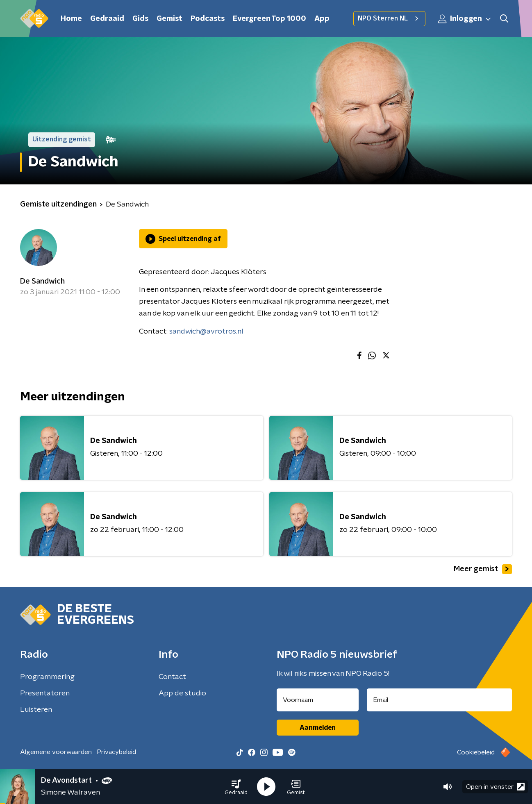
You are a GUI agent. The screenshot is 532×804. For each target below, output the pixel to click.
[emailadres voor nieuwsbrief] (440, 700)
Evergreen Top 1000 (269, 19)
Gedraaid (107, 19)
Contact (172, 677)
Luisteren (36, 710)
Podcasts (208, 19)
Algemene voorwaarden (56, 752)
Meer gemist (483, 569)
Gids (140, 19)
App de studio (182, 693)
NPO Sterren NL (389, 18)
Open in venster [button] (495, 787)
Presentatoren (45, 693)
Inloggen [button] (465, 19)
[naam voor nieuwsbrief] (318, 700)
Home (71, 19)
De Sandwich (42, 282)
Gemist (169, 19)
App (322, 19)
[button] (236, 787)
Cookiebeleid (476, 752)
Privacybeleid (116, 752)
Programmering (47, 677)
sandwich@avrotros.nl (206, 332)
